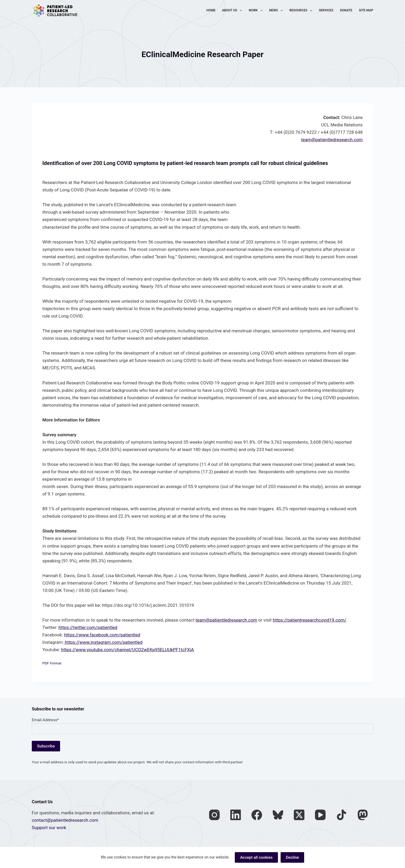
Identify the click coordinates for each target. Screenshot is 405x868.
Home (211, 10)
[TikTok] (341, 815)
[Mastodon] (363, 815)
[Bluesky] (278, 815)
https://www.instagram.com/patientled (103, 642)
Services (326, 10)
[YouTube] (320, 815)
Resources (302, 11)
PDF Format (52, 663)
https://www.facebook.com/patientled (102, 635)
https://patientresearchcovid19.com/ (309, 620)
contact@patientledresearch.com (65, 820)
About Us (233, 11)
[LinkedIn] (236, 815)
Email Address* (45, 720)
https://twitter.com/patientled (88, 627)
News (277, 11)
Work (256, 11)
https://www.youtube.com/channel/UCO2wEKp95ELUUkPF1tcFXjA (128, 650)
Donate (346, 10)
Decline (292, 857)
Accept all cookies (256, 857)
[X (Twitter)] (299, 815)
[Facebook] (257, 815)
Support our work (49, 828)
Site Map (366, 10)
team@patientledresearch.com (332, 140)
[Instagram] (214, 815)
